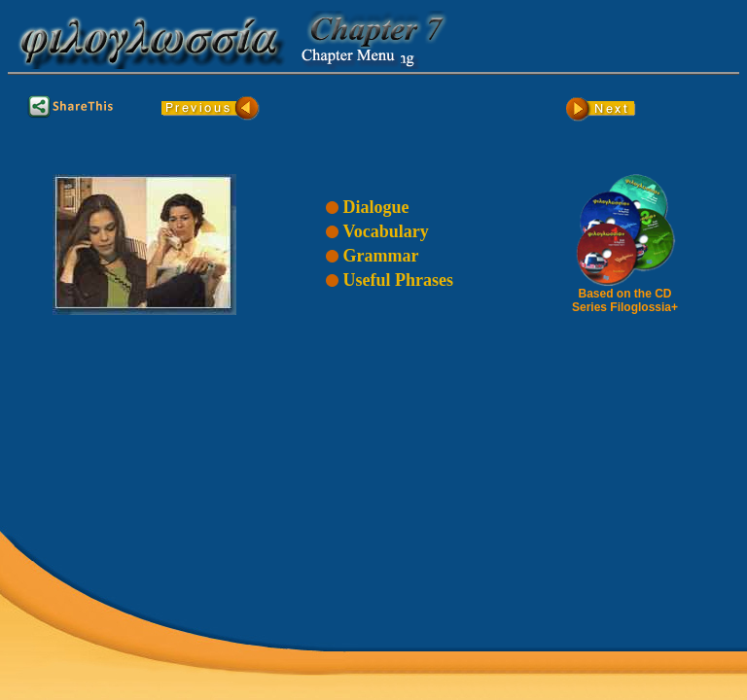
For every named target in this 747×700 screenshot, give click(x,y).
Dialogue (375, 207)
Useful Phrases (398, 280)
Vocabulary (385, 231)
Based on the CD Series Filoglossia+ (625, 295)
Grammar (380, 256)
